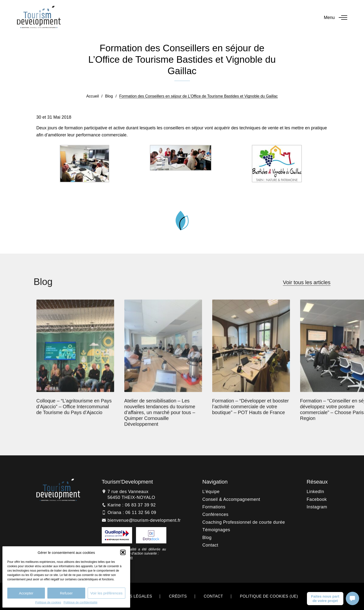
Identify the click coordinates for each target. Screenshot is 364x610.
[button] (123, 552)
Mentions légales (132, 596)
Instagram (317, 507)
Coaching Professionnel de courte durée (244, 522)
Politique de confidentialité (80, 602)
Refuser (66, 593)
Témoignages (216, 530)
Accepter (26, 593)
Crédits (178, 596)
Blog (109, 96)
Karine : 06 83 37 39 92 (132, 505)
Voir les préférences (106, 593)
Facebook (317, 499)
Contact (210, 545)
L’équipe (211, 492)
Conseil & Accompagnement (231, 499)
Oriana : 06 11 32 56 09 (132, 513)
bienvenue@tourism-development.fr (144, 520)
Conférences (215, 514)
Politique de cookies (48, 602)
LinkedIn (315, 492)
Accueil (93, 96)
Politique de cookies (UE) (269, 596)
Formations (214, 507)
